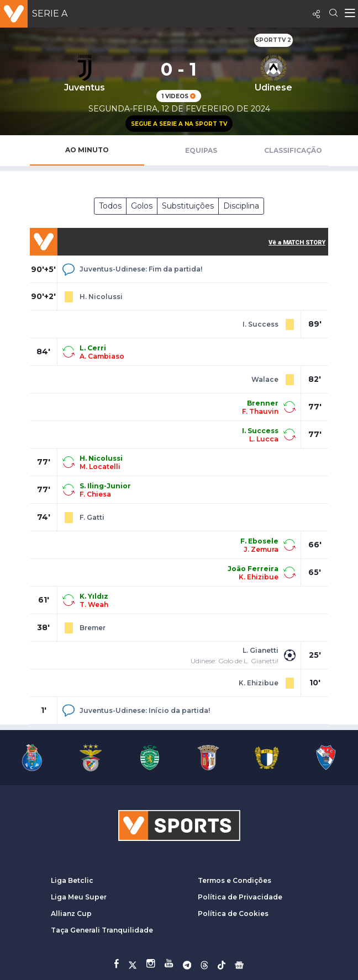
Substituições (188, 206)
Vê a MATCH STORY (297, 243)
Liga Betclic (72, 880)
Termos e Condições (235, 880)
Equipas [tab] (201, 150)
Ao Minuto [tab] (87, 150)
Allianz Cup (71, 914)
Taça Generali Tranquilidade (102, 930)
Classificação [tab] (293, 150)
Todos (110, 206)
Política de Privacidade (240, 897)
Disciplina (241, 206)
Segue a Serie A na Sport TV (179, 124)
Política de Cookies (233, 914)
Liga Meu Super (79, 897)
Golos (142, 206)
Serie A (50, 14)
